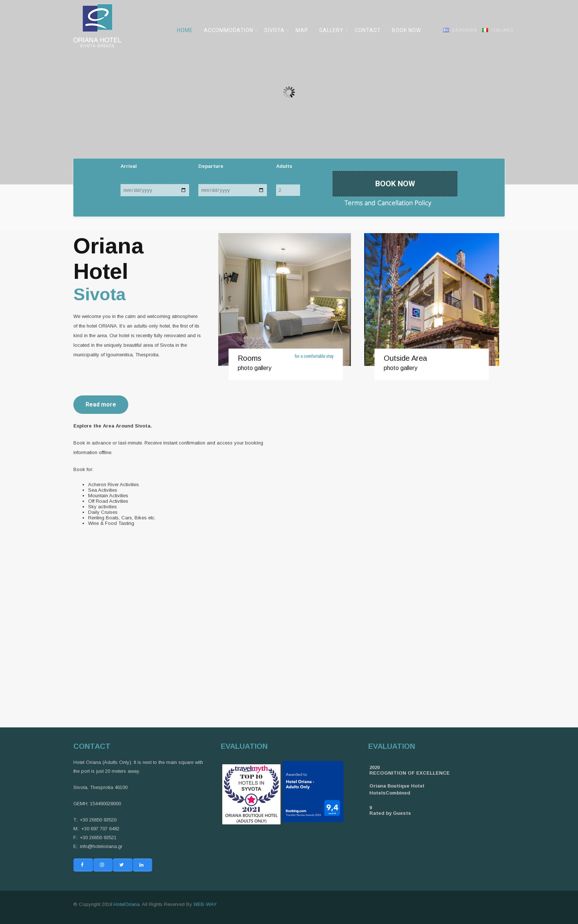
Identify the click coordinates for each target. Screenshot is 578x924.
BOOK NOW (406, 30)
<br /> (401, 569)
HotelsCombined (390, 793)
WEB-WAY (205, 904)
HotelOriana (127, 904)
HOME (185, 30)
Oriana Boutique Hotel (397, 786)
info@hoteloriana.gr (101, 846)
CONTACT (368, 30)
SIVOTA (277, 30)
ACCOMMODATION (231, 30)
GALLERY (334, 30)
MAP (302, 30)
